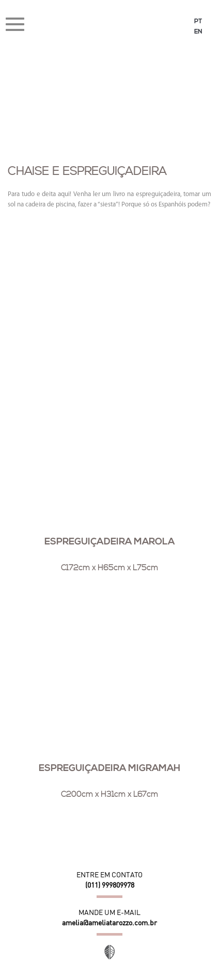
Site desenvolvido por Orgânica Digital (109, 952)
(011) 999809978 (110, 885)
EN (198, 32)
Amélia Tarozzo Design (110, 25)
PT (198, 22)
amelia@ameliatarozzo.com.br (109, 923)
